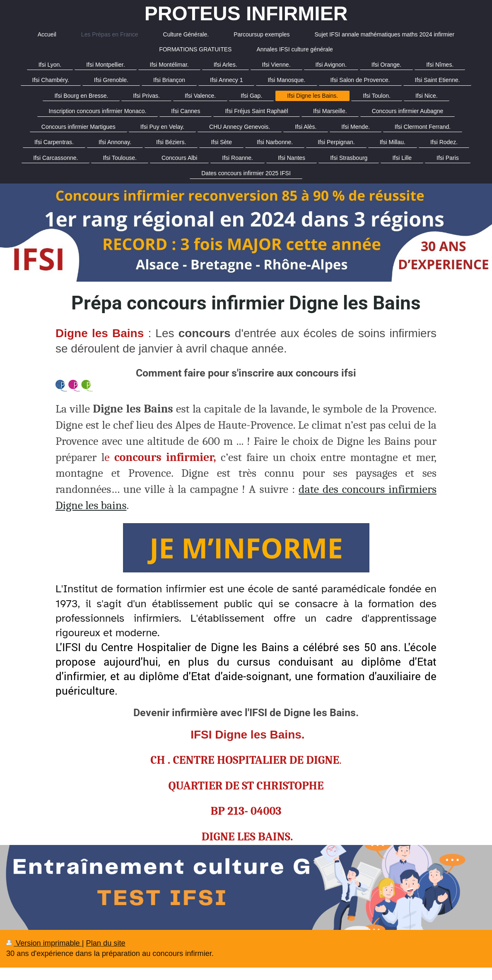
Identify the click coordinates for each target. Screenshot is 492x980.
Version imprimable (44, 943)
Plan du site (106, 943)
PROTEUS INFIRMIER (246, 13)
